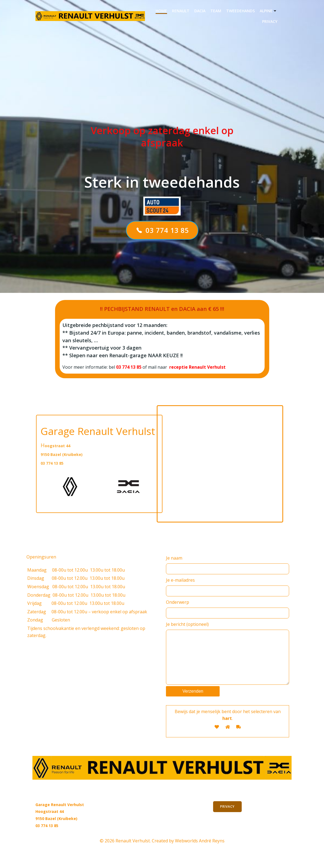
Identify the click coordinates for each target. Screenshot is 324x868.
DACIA (200, 11)
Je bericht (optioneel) (228, 658)
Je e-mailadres (228, 587)
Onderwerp (228, 609)
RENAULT (181, 11)
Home (161, 11)
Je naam (228, 565)
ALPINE (269, 11)
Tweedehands (240, 11)
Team (216, 11)
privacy (270, 21)
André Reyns (212, 852)
